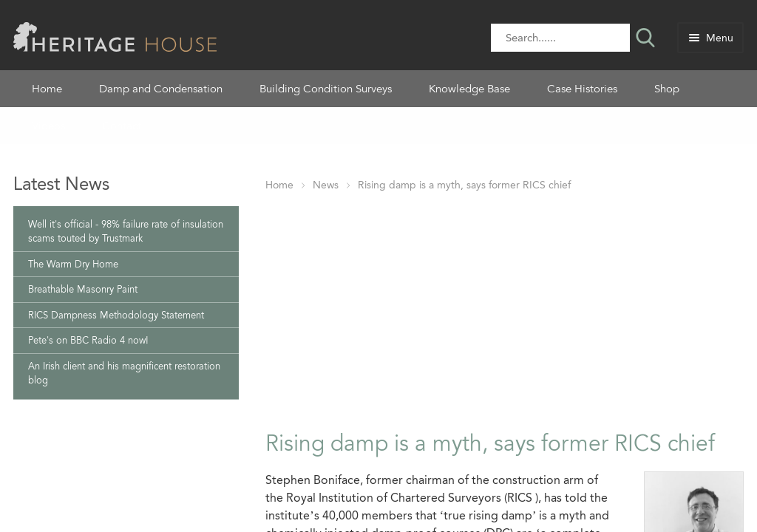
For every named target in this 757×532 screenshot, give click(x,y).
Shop (667, 89)
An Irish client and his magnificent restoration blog (124, 374)
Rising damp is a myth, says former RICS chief (464, 185)
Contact (122, 126)
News (326, 185)
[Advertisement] (505, 308)
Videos (48, 126)
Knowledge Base (469, 89)
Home (47, 89)
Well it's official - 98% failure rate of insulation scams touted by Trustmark (126, 232)
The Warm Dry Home (73, 264)
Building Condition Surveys (326, 89)
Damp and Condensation (161, 89)
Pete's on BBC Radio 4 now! (88, 340)
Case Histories (582, 89)
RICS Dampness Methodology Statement (116, 315)
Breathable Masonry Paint (83, 289)
